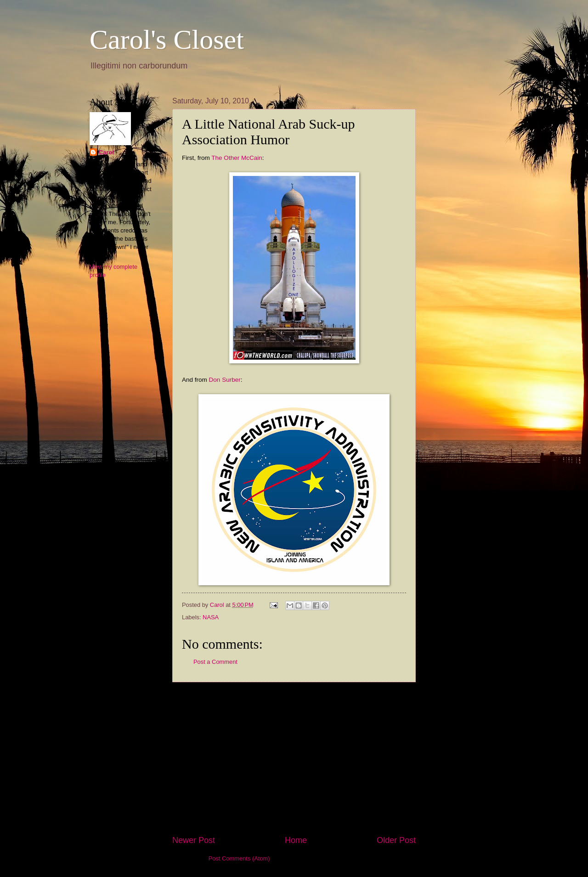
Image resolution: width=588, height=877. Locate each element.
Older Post (396, 840)
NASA (211, 617)
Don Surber (225, 380)
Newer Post (194, 840)
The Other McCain (237, 158)
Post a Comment (215, 662)
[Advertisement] (294, 758)
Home (296, 840)
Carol (106, 152)
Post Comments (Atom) (239, 858)
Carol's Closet (167, 40)
